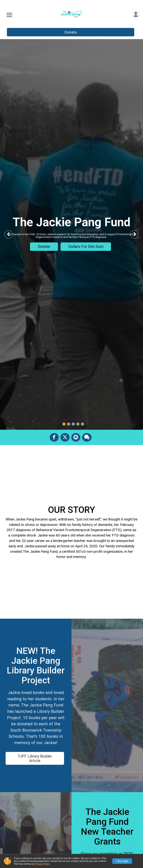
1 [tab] (64, 424)
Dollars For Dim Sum (86, 247)
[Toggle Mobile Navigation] (9, 15)
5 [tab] (83, 424)
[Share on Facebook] (54, 437)
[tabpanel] (71, 234)
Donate (71, 32)
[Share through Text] (87, 437)
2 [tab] (69, 424)
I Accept (122, 861)
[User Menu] (136, 14)
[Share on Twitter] (65, 437)
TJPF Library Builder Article (35, 758)
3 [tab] (73, 424)
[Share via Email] (76, 437)
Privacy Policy (42, 864)
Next (137, 234)
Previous (11, 234)
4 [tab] (78, 424)
